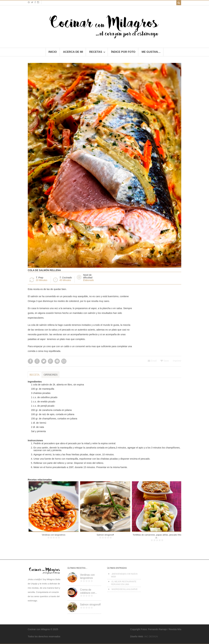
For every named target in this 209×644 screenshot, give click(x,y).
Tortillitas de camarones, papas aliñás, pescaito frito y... (157, 536)
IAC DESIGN (151, 636)
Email (152, 361)
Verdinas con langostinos (54, 535)
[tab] (35, 376)
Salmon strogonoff (105, 535)
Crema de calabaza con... (89, 591)
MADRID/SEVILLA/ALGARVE (125, 589)
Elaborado (88, 280)
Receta (35, 375)
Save (165, 361)
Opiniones (51, 375)
